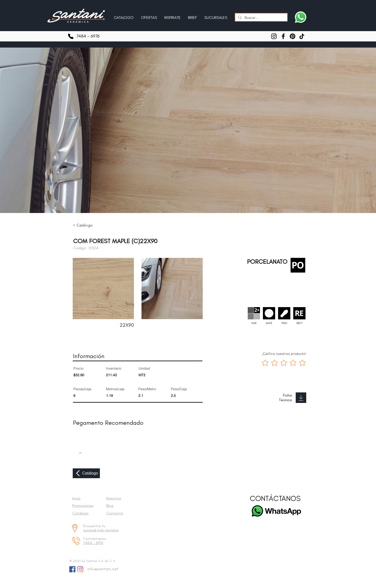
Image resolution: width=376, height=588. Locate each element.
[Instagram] (274, 36)
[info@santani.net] (102, 569)
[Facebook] (283, 36)
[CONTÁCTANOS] (275, 499)
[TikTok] (302, 36)
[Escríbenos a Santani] (301, 17)
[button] (172, 15)
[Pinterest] (293, 36)
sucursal (90, 530)
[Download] (301, 398)
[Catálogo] (86, 473)
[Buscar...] (261, 18)
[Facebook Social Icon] (72, 569)
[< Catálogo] (86, 225)
